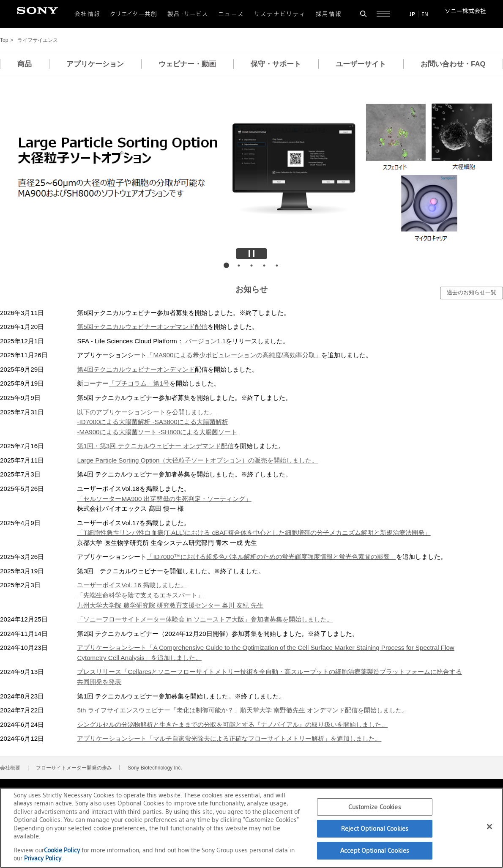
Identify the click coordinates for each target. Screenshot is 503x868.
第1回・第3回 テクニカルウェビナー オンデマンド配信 (155, 446)
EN (425, 14)
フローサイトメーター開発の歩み (74, 768)
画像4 (264, 266)
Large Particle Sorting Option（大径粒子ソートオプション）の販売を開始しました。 (197, 460)
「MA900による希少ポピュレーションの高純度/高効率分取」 (234, 355)
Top (4, 40)
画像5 (277, 266)
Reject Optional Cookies (375, 828)
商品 (25, 64)
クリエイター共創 (134, 14)
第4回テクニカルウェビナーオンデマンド (136, 369)
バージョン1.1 (205, 341)
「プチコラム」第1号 (139, 383)
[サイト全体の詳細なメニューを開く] (383, 14)
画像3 (251, 266)
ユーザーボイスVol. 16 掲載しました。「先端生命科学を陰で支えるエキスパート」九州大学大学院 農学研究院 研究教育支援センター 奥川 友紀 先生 (170, 595)
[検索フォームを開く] (363, 14)
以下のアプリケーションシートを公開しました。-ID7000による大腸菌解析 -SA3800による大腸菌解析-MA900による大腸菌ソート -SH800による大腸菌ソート (157, 422)
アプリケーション (95, 64)
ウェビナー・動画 (187, 64)
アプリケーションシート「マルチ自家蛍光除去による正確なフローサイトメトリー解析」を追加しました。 (229, 738)
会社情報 (87, 14)
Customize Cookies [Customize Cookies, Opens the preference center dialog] (375, 807)
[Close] (489, 827)
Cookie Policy (63, 850)
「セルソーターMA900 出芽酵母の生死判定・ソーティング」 (164, 499)
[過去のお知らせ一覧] (472, 293)
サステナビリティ (280, 14)
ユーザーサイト (361, 64)
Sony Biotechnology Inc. (155, 768)
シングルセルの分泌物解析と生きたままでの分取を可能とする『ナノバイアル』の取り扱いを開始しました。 (232, 724)
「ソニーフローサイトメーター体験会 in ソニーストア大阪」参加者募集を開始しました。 (205, 619)
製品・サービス (188, 14)
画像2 (239, 266)
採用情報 (329, 14)
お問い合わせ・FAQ (453, 64)
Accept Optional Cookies (375, 850)
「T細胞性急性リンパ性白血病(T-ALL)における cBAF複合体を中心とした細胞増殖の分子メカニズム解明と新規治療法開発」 (254, 533)
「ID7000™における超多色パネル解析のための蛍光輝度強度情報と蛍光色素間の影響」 (271, 557)
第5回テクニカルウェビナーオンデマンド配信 (142, 327)
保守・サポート (276, 64)
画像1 (226, 266)
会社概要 (10, 768)
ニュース (231, 14)
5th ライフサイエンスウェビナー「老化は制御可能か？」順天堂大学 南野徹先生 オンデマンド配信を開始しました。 (243, 710)
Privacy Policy (43, 858)
